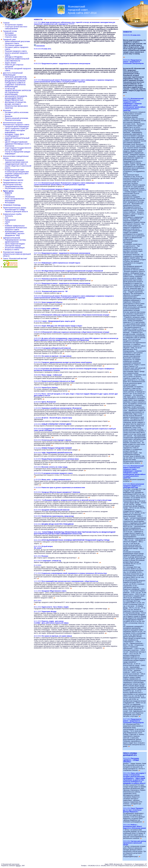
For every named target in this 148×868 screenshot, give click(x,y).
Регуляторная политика (14, 188)
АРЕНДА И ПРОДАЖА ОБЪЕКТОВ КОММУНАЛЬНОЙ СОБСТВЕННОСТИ (17, 59)
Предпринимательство (14, 186)
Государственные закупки (13, 180)
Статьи (8, 195)
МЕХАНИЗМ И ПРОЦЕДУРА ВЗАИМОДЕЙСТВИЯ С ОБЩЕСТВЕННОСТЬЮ (16, 98)
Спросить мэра (11, 37)
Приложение (39, 46)
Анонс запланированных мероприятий (15, 200)
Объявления (10, 197)
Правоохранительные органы (15, 208)
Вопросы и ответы (12, 250)
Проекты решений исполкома (16, 118)
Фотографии (10, 203)
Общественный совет (13, 177)
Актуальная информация (15, 248)
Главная (6, 23)
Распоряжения (11, 35)
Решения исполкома (13, 120)
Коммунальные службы (12, 214)
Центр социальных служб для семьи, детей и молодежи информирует (17, 130)
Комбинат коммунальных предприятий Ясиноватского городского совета (16, 228)
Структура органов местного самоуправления (16, 28)
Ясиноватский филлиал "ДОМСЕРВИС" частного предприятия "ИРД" (15, 233)
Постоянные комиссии (14, 45)
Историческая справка (14, 25)
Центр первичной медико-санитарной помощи (15, 245)
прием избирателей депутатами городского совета (17, 42)
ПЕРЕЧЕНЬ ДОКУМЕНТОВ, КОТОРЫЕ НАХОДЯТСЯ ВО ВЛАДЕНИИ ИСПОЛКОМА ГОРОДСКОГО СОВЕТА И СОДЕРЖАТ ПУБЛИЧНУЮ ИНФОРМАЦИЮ (16, 82)
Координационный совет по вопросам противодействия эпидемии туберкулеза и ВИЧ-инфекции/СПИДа (17, 173)
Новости (8, 193)
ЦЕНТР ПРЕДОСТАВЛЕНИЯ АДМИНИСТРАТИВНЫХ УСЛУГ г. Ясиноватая (18, 144)
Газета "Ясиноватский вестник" (15, 258)
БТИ (6, 218)
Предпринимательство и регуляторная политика (13, 184)
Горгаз (7, 222)
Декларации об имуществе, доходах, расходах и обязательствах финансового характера (16, 105)
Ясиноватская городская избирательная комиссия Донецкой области (17, 254)
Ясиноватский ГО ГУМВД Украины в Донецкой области (16, 211)
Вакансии (9, 116)
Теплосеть (9, 216)
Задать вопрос (11, 63)
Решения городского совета (16, 51)
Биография (9, 33)
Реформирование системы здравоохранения (15, 241)
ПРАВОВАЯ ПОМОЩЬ (12, 205)
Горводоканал (10, 220)
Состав (8, 114)
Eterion (18, 866)
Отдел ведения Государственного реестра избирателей (18, 149)
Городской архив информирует (17, 127)
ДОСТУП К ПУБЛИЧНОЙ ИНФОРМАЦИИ (13, 74)
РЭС (7, 224)
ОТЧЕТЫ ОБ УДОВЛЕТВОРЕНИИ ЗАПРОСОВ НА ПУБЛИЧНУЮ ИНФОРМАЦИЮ (18, 91)
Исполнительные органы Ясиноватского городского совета (16, 124)
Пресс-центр (8, 191)
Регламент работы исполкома (17, 112)
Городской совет (10, 39)
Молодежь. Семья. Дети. (15, 134)
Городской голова (10, 31)
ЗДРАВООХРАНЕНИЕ (12, 238)
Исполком (7, 110)
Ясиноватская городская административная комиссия (16, 161)
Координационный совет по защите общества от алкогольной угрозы (18, 166)
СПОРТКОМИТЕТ (12, 136)
